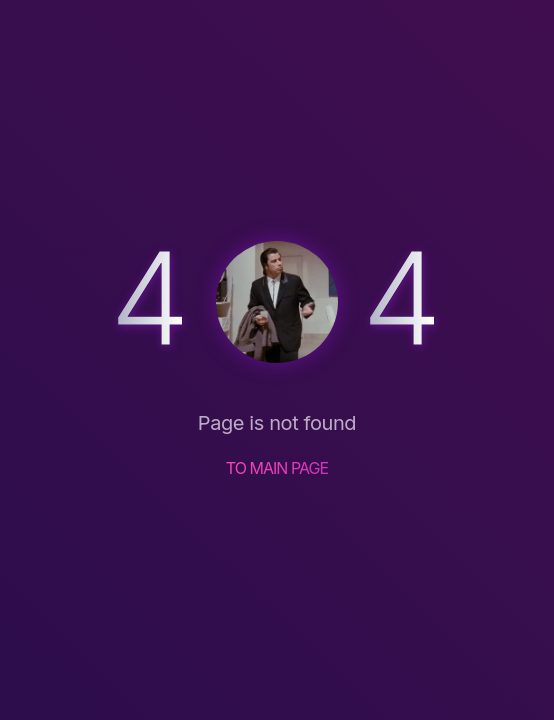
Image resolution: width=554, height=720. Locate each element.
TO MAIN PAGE (277, 468)
